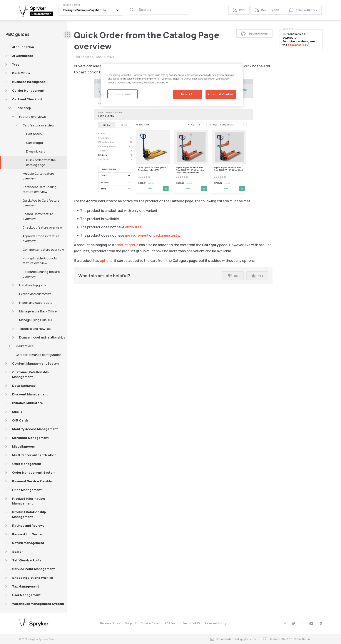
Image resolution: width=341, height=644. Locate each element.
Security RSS (267, 10)
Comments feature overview (43, 250)
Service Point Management (33, 569)
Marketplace (25, 346)
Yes (257, 276)
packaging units (166, 235)
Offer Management (27, 464)
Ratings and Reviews (28, 525)
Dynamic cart (36, 151)
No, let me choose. (121, 94)
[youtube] (311, 623)
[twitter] (294, 623)
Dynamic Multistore (28, 403)
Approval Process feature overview (41, 238)
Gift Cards (20, 420)
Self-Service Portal (27, 560)
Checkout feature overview (42, 227)
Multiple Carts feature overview (38, 176)
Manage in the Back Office (38, 311)
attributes (133, 227)
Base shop (23, 108)
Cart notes (34, 134)
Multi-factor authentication (34, 455)
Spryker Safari (150, 623)
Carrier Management (28, 90)
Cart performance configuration (39, 355)
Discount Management (30, 394)
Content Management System (36, 363)
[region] (172, 85)
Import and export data (36, 303)
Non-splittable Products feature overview (40, 261)
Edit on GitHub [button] (254, 33)
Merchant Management (30, 438)
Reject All (188, 94)
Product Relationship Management (29, 514)
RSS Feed (171, 623)
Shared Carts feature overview (38, 216)
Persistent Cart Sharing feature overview (40, 189)
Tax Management (26, 586)
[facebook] (285, 623)
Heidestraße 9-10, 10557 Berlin (286, 639)
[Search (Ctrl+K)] (158, 10)
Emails (17, 412)
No (233, 276)
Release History (303, 10)
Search (18, 552)
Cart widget (35, 143)
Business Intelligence (29, 82)
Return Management (28, 543)
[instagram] (302, 623)
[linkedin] (320, 623)
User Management (26, 595)
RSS (239, 10)
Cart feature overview (38, 125)
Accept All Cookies (221, 94)
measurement (137, 235)
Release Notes (110, 623)
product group (126, 245)
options (106, 261)
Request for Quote (27, 534)
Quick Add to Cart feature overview (41, 203)
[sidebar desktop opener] (68, 35)
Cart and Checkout (27, 99)
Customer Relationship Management (30, 374)
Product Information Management (28, 501)
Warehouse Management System (38, 604)
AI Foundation (23, 47)
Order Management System (34, 472)
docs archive (298, 45)
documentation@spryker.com (233, 639)
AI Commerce (23, 56)
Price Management (27, 490)
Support (130, 623)
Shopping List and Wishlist (33, 578)
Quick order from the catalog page (41, 162)
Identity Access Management (35, 429)
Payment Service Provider (33, 481)
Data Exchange (24, 386)
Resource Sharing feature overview (41, 274)
